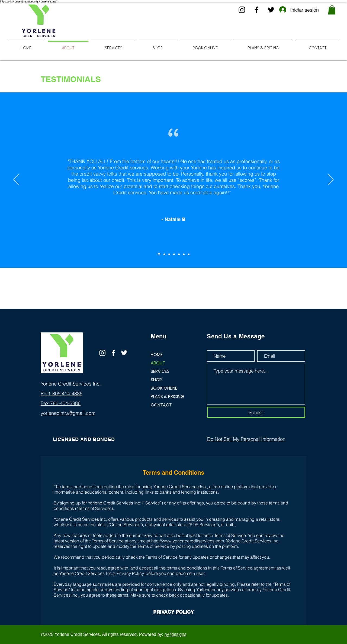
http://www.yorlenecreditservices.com (188, 541)
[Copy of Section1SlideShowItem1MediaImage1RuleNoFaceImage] (164, 254)
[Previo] (16, 180)
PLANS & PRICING (167, 397)
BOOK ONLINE (164, 388)
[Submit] (256, 412)
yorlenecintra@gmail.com (68, 413)
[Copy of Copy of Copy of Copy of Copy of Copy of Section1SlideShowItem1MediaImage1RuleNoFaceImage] (189, 254)
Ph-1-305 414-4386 (62, 394)
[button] (332, 10)
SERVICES (160, 371)
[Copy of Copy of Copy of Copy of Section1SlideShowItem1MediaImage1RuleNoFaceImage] (179, 254)
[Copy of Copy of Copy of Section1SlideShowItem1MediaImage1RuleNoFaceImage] (174, 254)
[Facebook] (256, 10)
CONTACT (161, 405)
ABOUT (158, 363)
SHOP (156, 380)
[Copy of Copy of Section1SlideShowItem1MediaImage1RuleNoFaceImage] (169, 254)
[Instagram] (242, 10)
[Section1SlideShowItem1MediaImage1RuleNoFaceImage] (159, 254)
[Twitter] (271, 10)
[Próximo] (331, 180)
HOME (157, 355)
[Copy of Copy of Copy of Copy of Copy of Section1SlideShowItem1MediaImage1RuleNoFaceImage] (184, 254)
